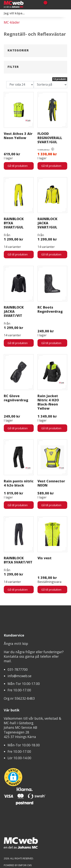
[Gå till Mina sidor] (51, 5)
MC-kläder (12, 22)
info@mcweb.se (20, 645)
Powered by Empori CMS (18, 835)
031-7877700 (18, 639)
